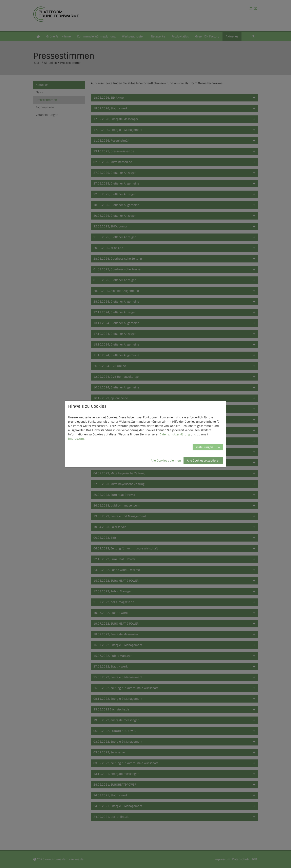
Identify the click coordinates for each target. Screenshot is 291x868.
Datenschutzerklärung (175, 434)
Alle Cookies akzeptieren (204, 461)
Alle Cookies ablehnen (166, 461)
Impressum (76, 439)
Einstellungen (204, 447)
